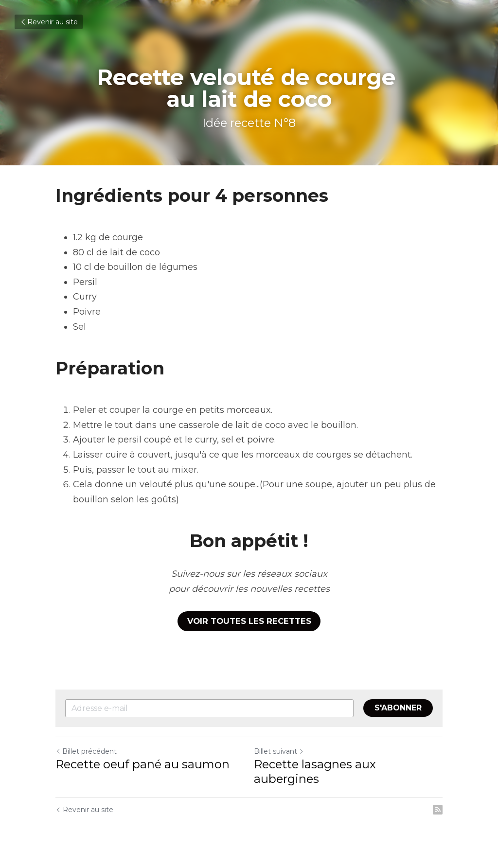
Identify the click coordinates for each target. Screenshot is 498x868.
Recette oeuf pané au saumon (142, 764)
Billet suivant (279, 751)
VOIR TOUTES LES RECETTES (249, 621)
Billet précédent (86, 751)
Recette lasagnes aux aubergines (315, 771)
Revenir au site (49, 22)
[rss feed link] (438, 809)
